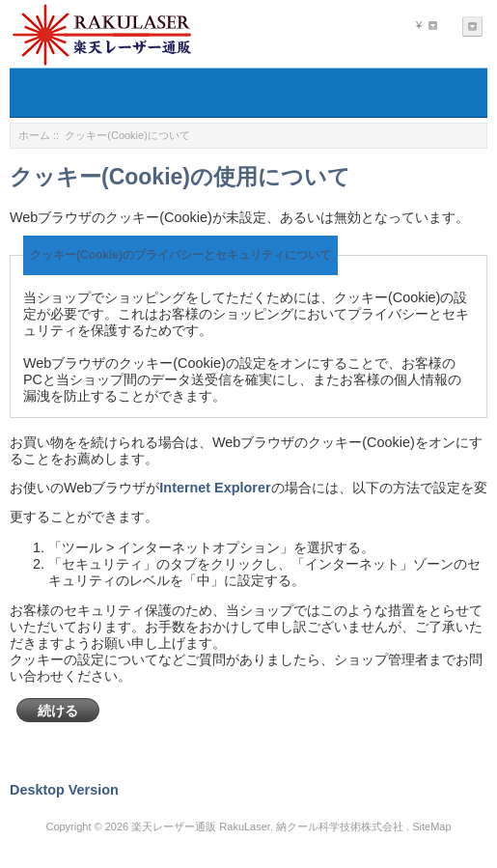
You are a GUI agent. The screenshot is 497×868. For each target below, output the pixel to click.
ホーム (34, 135)
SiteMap (431, 826)
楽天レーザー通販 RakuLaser (201, 826)
